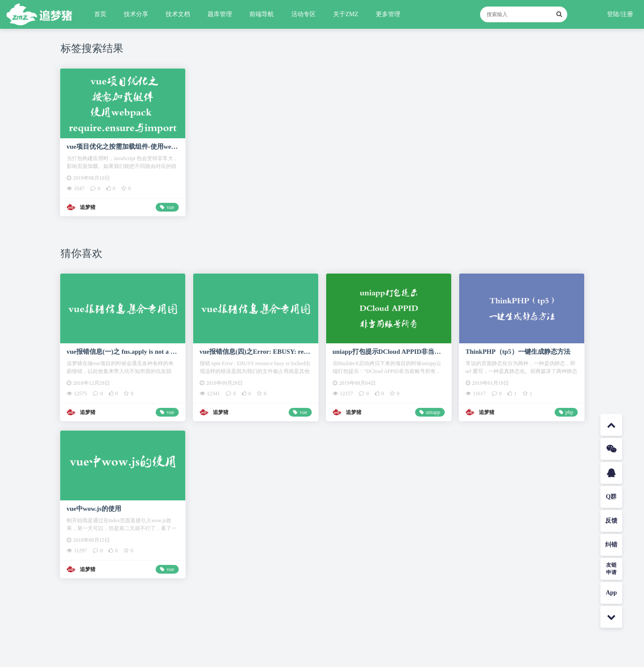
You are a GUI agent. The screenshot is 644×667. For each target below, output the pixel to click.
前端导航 (262, 14)
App (611, 593)
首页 (100, 14)
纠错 (611, 545)
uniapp (433, 412)
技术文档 (178, 14)
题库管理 (220, 14)
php (569, 412)
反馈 (611, 521)
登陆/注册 (620, 14)
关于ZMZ (346, 14)
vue (170, 207)
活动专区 (303, 14)
